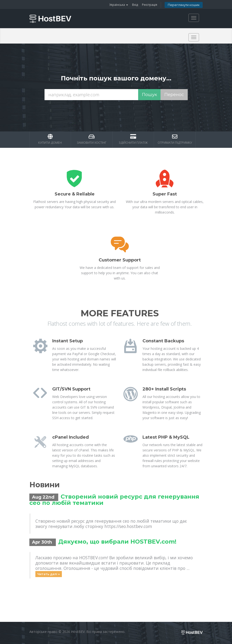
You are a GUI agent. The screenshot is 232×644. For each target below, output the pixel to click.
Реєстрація (150, 5)
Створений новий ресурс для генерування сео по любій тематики (114, 500)
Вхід (135, 5)
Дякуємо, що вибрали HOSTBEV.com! (117, 542)
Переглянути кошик (184, 5)
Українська (119, 5)
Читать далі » (49, 574)
